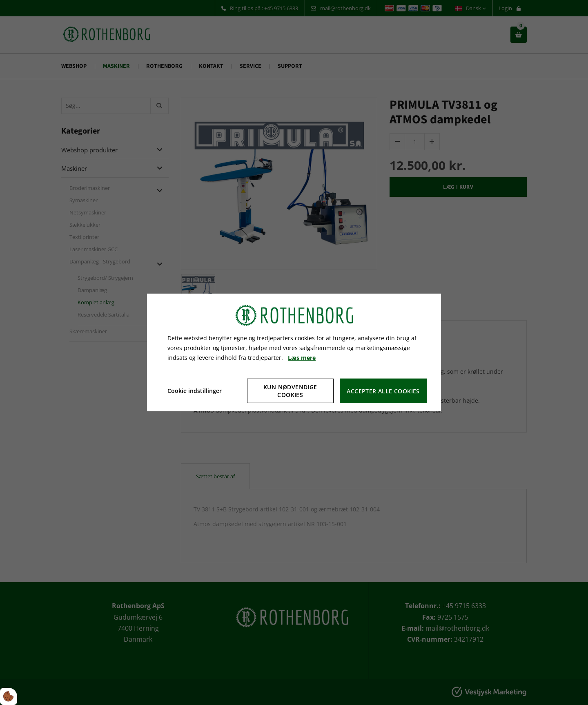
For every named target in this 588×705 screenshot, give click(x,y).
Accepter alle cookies (383, 391)
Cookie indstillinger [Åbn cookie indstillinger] (195, 391)
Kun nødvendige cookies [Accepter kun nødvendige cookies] (290, 391)
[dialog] (294, 352)
